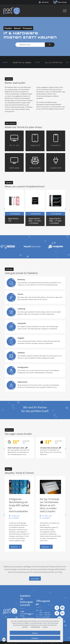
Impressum (45, 627)
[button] (65, 11)
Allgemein (15, 518)
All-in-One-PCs (59, 63)
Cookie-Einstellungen (35, 627)
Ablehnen (35, 633)
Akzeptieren (35, 638)
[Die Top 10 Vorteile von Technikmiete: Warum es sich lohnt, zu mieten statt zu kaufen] (50, 514)
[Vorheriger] (8, 208)
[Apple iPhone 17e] (14, 208)
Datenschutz (25, 627)
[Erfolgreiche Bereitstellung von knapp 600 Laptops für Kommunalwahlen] (20, 514)
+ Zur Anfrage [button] (15, 214)
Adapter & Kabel (27, 63)
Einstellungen (4, 640)
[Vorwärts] (62, 208)
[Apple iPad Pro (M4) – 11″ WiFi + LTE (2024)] (35, 208)
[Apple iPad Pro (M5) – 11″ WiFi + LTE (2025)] (56, 208)
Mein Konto (45, 2)
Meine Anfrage (62, 2)
